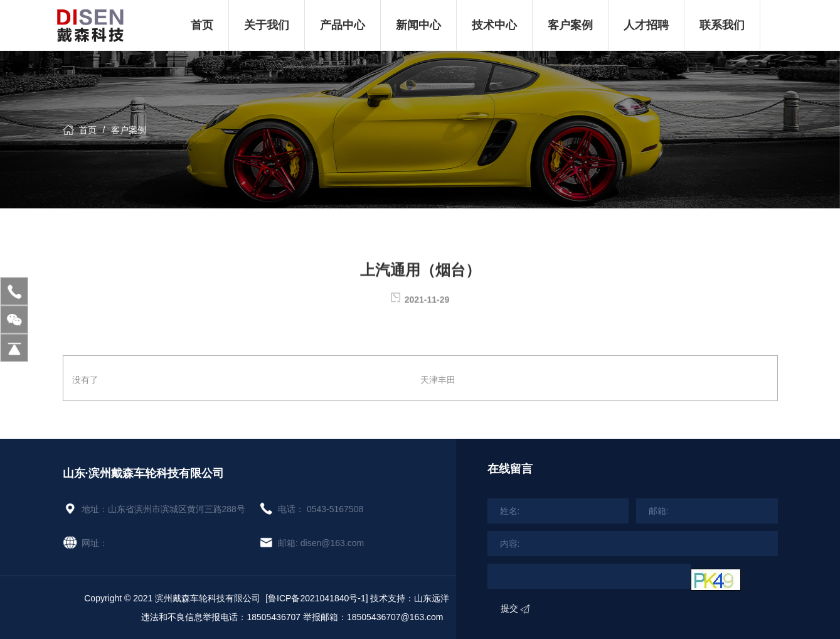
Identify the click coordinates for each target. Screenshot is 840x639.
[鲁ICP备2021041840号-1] (316, 598)
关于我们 (267, 25)
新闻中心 (418, 25)
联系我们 (722, 25)
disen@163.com (332, 543)
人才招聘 (646, 25)
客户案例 (570, 25)
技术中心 (494, 25)
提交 (515, 609)
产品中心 (343, 25)
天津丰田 (438, 380)
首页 (202, 25)
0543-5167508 (335, 509)
